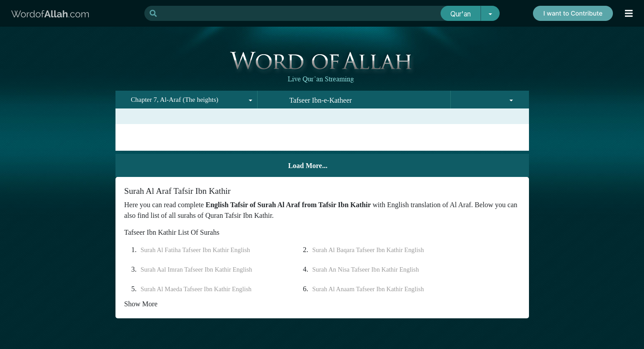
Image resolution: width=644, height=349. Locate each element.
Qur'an (461, 14)
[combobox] (187, 100)
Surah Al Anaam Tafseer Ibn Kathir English (368, 289)
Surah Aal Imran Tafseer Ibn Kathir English (197, 269)
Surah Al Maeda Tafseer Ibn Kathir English (196, 289)
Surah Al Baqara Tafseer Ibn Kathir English (368, 250)
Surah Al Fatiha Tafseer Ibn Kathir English (196, 250)
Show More (141, 304)
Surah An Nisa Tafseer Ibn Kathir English (366, 269)
